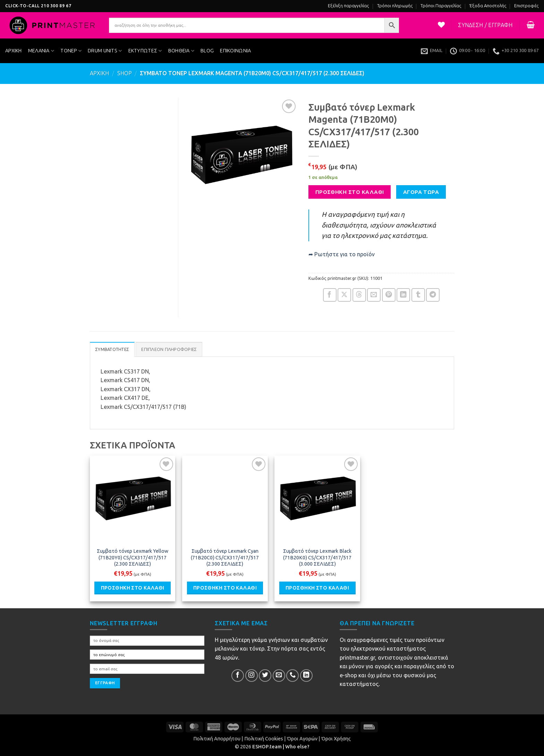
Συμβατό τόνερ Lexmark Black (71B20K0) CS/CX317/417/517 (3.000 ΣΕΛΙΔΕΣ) (317, 557)
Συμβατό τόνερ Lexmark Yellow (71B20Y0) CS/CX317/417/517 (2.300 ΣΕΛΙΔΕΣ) (133, 557)
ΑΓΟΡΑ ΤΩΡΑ (421, 192)
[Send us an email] (279, 676)
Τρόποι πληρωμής (395, 6)
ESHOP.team (267, 747)
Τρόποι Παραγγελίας (441, 6)
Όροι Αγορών (302, 739)
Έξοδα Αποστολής (488, 6)
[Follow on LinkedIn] (306, 676)
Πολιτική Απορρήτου (217, 739)
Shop (125, 73)
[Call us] (292, 676)
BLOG (207, 51)
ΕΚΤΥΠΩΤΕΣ (145, 51)
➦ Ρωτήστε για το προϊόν (342, 254)
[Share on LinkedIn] (403, 295)
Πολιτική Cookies (264, 739)
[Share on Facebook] (330, 295)
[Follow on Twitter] (265, 676)
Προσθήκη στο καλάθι (350, 192)
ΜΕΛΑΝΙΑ (41, 51)
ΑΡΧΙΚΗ (14, 51)
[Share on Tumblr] (418, 295)
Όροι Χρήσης (336, 739)
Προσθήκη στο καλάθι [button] (133, 588)
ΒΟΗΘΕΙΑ (181, 51)
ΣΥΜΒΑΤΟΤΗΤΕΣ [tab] (112, 349)
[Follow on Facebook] (238, 676)
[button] (485, 25)
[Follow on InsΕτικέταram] (252, 676)
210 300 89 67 (56, 6)
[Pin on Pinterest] (389, 295)
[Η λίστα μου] (441, 25)
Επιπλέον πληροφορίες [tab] (169, 349)
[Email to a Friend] (374, 295)
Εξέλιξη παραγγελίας (348, 6)
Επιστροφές (526, 6)
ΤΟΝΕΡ (71, 51)
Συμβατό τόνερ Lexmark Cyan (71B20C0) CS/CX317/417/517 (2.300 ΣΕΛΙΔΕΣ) (225, 557)
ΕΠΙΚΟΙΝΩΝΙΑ (235, 51)
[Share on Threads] (359, 295)
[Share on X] (344, 295)
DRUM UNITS (105, 51)
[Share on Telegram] (433, 295)
